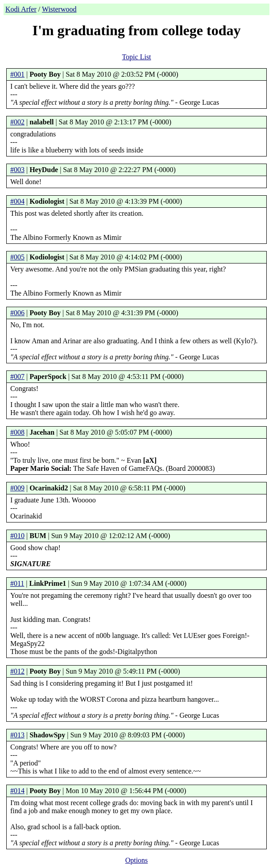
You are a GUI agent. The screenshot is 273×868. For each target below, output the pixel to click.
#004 (17, 201)
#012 (17, 671)
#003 (17, 170)
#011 (17, 583)
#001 (17, 74)
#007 (17, 376)
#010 (17, 536)
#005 (17, 257)
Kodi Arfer (21, 9)
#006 (17, 313)
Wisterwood (59, 9)
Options (137, 860)
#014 (17, 791)
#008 (17, 432)
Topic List (136, 57)
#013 (17, 735)
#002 (17, 122)
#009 (17, 488)
